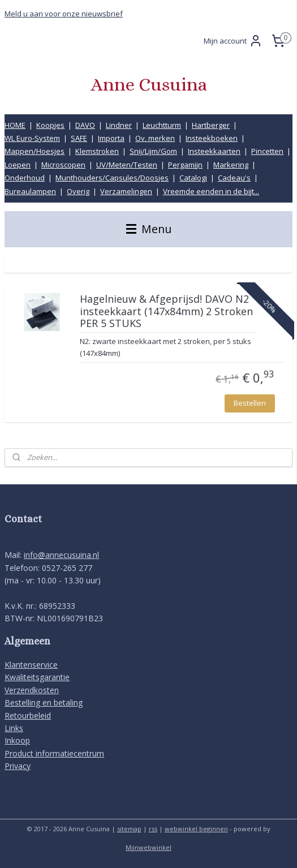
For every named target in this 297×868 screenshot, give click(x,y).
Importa (111, 138)
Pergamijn (185, 165)
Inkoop (17, 740)
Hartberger (211, 125)
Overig (78, 191)
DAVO (85, 125)
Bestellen (250, 403)
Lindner (119, 125)
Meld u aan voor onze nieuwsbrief (64, 14)
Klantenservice (31, 665)
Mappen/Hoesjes (35, 151)
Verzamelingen (126, 191)
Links (14, 728)
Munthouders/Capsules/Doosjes (112, 178)
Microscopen (63, 165)
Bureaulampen (30, 191)
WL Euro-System (32, 138)
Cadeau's (234, 178)
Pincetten (267, 151)
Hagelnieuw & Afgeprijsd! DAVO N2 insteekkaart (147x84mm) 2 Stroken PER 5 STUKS (166, 311)
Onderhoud (25, 178)
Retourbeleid (28, 716)
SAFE (79, 138)
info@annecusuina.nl (61, 555)
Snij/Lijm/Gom (153, 151)
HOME (15, 125)
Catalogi (193, 178)
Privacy (18, 766)
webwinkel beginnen (196, 829)
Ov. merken (155, 138)
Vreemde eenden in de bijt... (211, 191)
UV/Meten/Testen (127, 165)
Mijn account (233, 41)
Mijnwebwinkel (148, 847)
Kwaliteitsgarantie (37, 677)
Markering (231, 165)
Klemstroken (97, 151)
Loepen (18, 165)
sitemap (129, 829)
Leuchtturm (162, 125)
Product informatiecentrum (54, 753)
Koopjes (50, 125)
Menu (149, 229)
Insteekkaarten (214, 151)
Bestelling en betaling (44, 702)
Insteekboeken (212, 138)
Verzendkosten (32, 690)
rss (153, 829)
